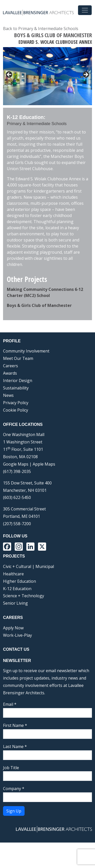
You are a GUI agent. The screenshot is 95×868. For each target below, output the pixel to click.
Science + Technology (24, 621)
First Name (15, 751)
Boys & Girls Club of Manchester (39, 331)
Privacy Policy (16, 428)
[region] (48, 90)
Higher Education (20, 607)
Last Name (15, 772)
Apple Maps (44, 490)
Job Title (11, 793)
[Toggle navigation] (85, 10)
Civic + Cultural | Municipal (29, 592)
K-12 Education (17, 614)
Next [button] (86, 119)
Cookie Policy (16, 436)
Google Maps (16, 490)
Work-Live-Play (17, 661)
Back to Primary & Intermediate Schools (41, 29)
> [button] (86, 75)
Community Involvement (26, 376)
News (8, 421)
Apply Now (13, 653)
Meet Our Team (18, 384)
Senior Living (15, 629)
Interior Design (18, 406)
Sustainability (16, 413)
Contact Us (16, 675)
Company (14, 814)
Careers (11, 391)
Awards (10, 399)
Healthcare (13, 599)
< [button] (9, 75)
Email (10, 730)
